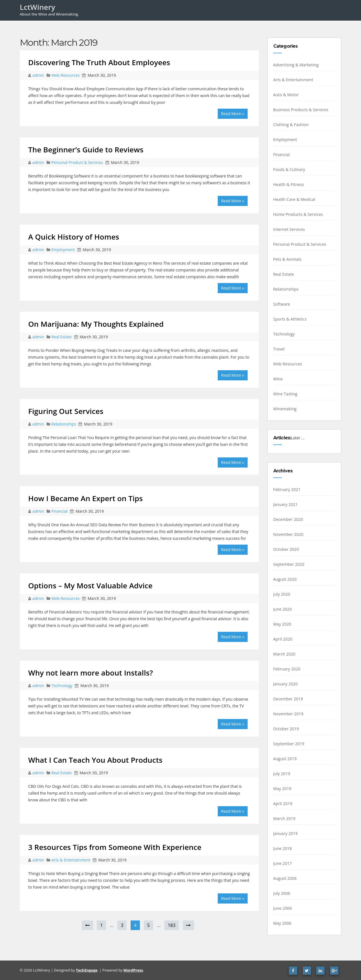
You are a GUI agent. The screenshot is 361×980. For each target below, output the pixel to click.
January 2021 (286, 504)
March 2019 (284, 818)
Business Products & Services (301, 110)
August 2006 (285, 878)
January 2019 (286, 833)
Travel (279, 349)
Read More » (233, 114)
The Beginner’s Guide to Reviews (86, 150)
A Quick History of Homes (74, 237)
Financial (59, 511)
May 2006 (282, 923)
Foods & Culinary (289, 169)
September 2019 (289, 744)
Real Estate (61, 337)
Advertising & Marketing (296, 65)
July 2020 (282, 594)
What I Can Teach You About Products (95, 760)
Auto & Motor (286, 95)
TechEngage (87, 970)
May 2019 (282, 789)
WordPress (133, 970)
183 (172, 925)
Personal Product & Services (77, 162)
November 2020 (288, 534)
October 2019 (286, 729)
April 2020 (283, 639)
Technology (62, 686)
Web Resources (65, 75)
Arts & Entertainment (71, 860)
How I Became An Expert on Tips (85, 498)
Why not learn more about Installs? (91, 673)
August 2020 (285, 579)
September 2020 (289, 564)
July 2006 (282, 893)
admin (39, 75)
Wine (278, 379)
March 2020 (284, 654)
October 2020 (286, 549)
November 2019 (288, 714)
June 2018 (283, 848)
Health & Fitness (289, 184)
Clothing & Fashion (291, 125)
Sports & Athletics (290, 319)
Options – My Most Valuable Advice (90, 586)
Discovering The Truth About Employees (99, 62)
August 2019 (285, 759)
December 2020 (288, 519)
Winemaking (285, 409)
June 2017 (283, 863)
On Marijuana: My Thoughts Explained (96, 324)
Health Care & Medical (294, 199)
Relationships (64, 424)
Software (282, 304)
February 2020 (287, 669)
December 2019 (288, 699)
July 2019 (282, 774)
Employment (63, 250)
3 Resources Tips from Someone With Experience (115, 847)
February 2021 (287, 489)
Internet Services (289, 229)
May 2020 (282, 624)
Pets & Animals (287, 259)
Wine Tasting (285, 394)
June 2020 (283, 609)
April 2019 (283, 803)
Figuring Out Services (66, 411)
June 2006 (283, 908)
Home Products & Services (298, 214)
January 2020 (286, 684)
